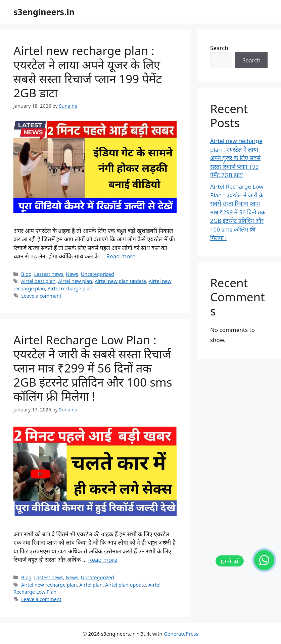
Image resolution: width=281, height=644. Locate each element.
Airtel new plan (75, 281)
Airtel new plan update (120, 281)
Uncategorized (98, 274)
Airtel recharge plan (70, 288)
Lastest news (49, 274)
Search (219, 48)
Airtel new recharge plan (49, 585)
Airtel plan (91, 585)
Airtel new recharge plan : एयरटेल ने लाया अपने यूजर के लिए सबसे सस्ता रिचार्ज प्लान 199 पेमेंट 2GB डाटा (88, 72)
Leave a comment (41, 296)
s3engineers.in (44, 12)
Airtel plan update (125, 585)
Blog (26, 274)
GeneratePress (181, 634)
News (72, 274)
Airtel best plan (38, 281)
